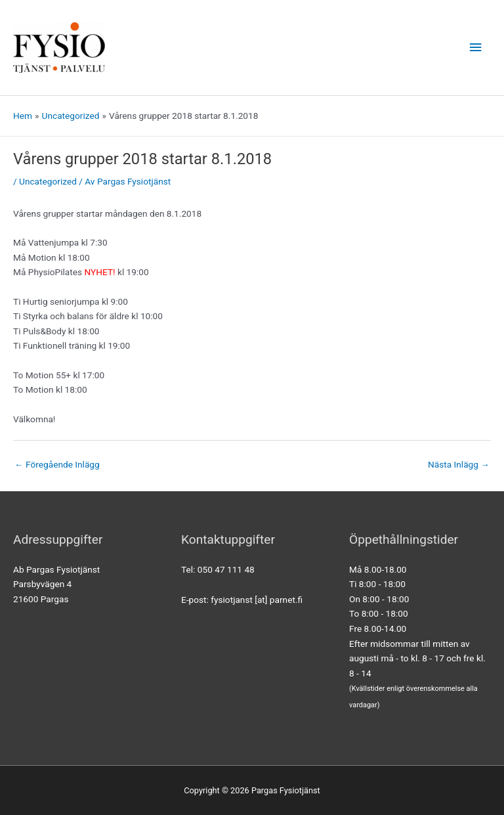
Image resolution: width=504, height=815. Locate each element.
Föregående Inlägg (57, 464)
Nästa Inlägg (459, 464)
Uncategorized (48, 181)
